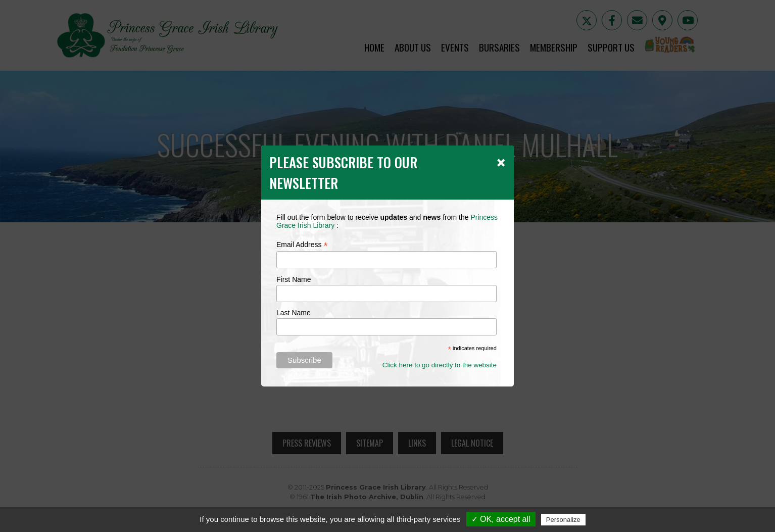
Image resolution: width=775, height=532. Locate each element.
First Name (294, 279)
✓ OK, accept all (501, 519)
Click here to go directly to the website (440, 365)
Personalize (563, 520)
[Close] (501, 162)
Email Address (302, 245)
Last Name (294, 313)
